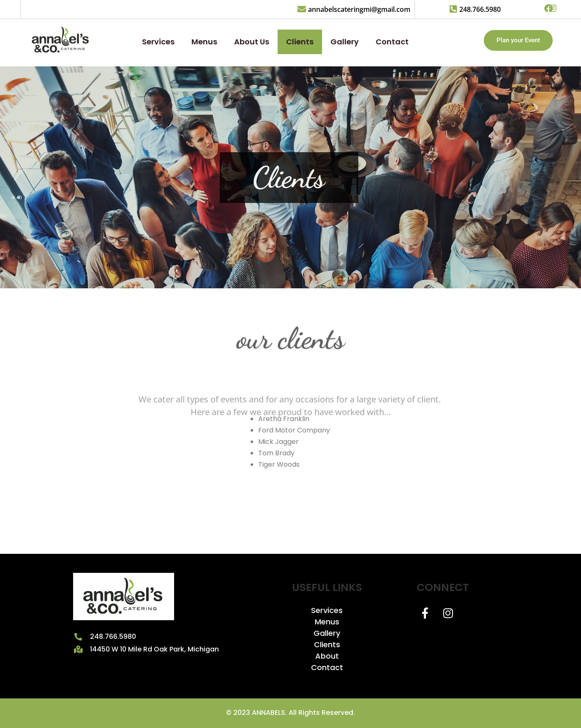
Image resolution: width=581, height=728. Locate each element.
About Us (252, 42)
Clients (300, 42)
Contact (392, 42)
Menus (204, 42)
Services (158, 42)
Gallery (345, 42)
